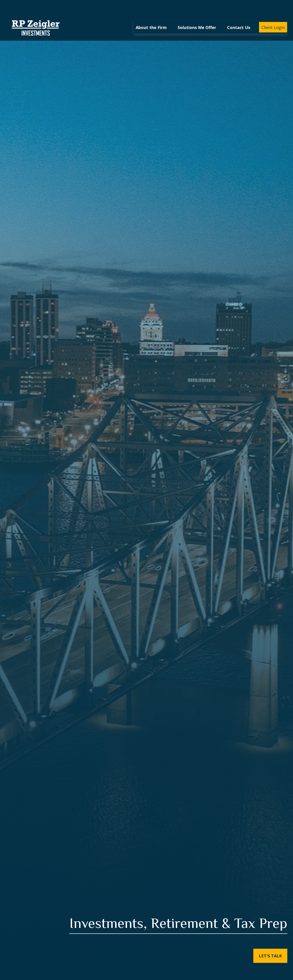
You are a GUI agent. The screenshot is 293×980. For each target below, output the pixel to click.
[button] (151, 13)
